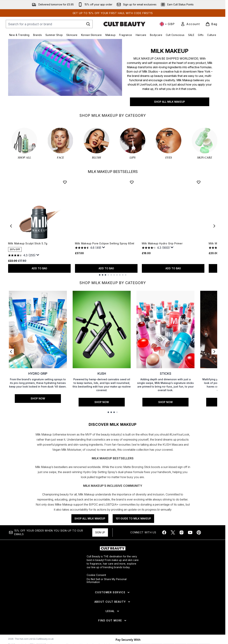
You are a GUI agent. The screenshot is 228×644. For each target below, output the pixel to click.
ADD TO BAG (39, 268)
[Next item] (214, 226)
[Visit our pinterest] (199, 532)
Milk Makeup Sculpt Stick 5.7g (28, 243)
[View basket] (211, 24)
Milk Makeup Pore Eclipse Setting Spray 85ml (105, 243)
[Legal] (113, 611)
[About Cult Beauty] (113, 602)
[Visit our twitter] (173, 532)
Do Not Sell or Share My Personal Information (107, 581)
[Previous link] (11, 352)
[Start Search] (88, 24)
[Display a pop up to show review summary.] (38, 255)
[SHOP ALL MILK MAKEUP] (65, 75)
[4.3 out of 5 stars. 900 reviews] (156, 248)
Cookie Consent (96, 575)
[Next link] (214, 352)
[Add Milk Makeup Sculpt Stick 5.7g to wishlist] (65, 182)
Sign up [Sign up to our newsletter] (100, 532)
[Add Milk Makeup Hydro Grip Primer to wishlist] (199, 182)
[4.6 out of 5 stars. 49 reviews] (88, 248)
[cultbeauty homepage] (124, 24)
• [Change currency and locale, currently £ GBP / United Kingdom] (167, 24)
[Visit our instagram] (181, 532)
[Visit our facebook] (164, 532)
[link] (190, 24)
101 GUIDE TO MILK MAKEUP (133, 518)
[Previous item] (11, 226)
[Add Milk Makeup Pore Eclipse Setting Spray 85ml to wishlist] (132, 182)
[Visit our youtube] (190, 532)
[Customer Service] (113, 592)
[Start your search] (49, 24)
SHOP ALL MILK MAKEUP (170, 102)
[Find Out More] (113, 621)
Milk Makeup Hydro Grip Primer (162, 243)
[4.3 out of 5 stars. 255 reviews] (22, 255)
